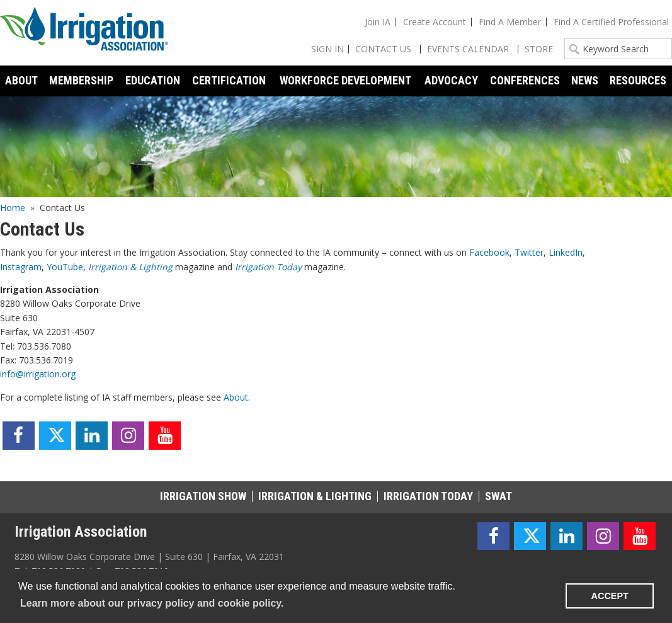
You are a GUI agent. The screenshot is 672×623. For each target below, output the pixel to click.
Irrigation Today (268, 267)
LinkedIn (566, 252)
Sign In (327, 49)
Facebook (489, 252)
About (236, 397)
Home (13, 208)
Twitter (529, 252)
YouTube (65, 267)
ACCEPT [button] (610, 596)
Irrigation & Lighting (130, 267)
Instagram (21, 267)
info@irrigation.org (38, 374)
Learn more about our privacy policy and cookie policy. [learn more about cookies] (152, 603)
